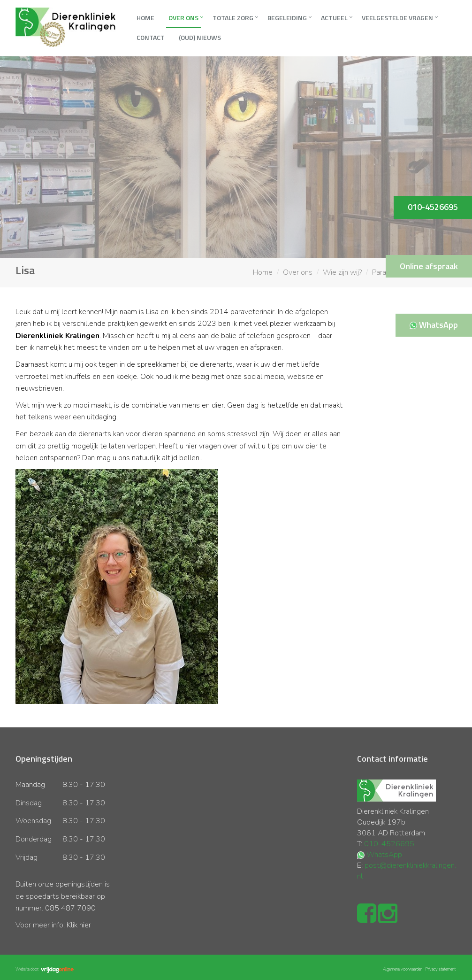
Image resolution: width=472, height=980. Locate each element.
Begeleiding (287, 18)
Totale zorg (233, 18)
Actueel (334, 18)
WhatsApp (384, 855)
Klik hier (79, 925)
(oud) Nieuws (200, 37)
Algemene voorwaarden (403, 969)
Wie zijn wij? (342, 272)
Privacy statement (440, 969)
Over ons (183, 18)
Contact (151, 37)
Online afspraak (429, 266)
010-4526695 (389, 844)
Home (145, 18)
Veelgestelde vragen (397, 18)
